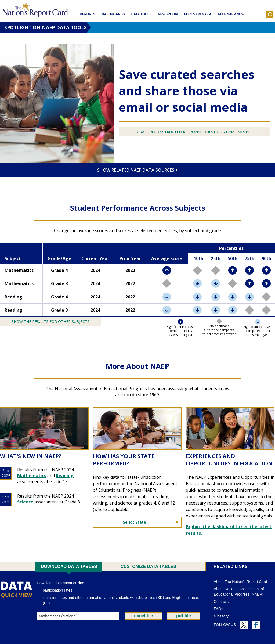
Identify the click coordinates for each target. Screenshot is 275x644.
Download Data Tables (69, 566)
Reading (65, 476)
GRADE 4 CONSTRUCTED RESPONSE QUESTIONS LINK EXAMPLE (195, 132)
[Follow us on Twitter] (244, 625)
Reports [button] (88, 14)
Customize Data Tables (148, 566)
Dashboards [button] (113, 14)
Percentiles (231, 248)
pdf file (184, 616)
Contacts (221, 602)
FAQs (218, 609)
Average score (167, 258)
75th (249, 258)
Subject (13, 258)
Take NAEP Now (231, 14)
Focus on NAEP (197, 14)
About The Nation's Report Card (240, 582)
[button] (270, 15)
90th (266, 258)
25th (216, 258)
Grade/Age (59, 258)
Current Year (95, 258)
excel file (144, 616)
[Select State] (137, 522)
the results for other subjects (56, 321)
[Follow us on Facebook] (256, 625)
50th (233, 258)
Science (25, 502)
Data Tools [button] (141, 14)
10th (198, 258)
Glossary (221, 616)
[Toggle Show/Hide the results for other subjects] (50, 322)
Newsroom (168, 14)
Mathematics (32, 476)
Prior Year (130, 258)
